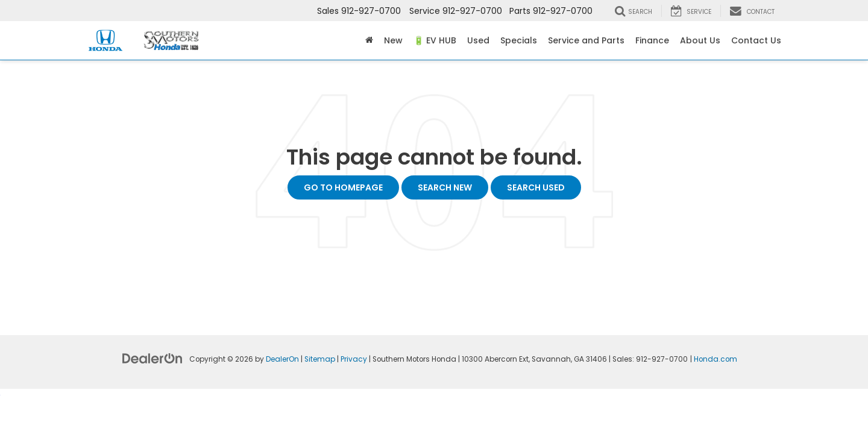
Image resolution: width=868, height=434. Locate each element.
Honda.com (715, 359)
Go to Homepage (343, 187)
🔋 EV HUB (435, 40)
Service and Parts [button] (586, 40)
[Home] (369, 40)
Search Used (536, 187)
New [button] (393, 40)
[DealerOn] (153, 358)
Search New (445, 187)
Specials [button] (519, 40)
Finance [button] (652, 40)
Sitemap (320, 359)
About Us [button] (700, 40)
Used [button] (478, 40)
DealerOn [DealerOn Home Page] (282, 359)
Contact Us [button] (756, 40)
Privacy (354, 359)
